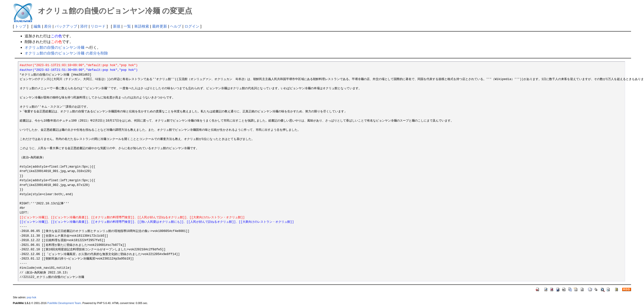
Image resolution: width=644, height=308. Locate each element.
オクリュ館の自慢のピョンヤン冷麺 (55, 47)
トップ (21, 26)
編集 (37, 26)
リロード (98, 26)
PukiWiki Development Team (64, 303)
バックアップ (66, 26)
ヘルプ (176, 26)
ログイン (192, 26)
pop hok (32, 297)
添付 (84, 26)
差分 (48, 26)
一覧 (127, 26)
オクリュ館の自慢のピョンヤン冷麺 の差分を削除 (66, 53)
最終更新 (160, 26)
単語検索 (142, 26)
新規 (117, 26)
